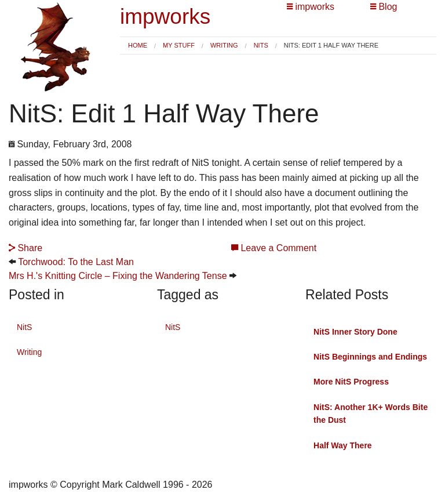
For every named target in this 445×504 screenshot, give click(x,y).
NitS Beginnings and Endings (370, 357)
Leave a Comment (274, 248)
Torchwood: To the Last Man (76, 262)
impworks (165, 17)
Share (25, 248)
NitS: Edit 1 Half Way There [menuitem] (331, 46)
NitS (261, 45)
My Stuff (179, 45)
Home (138, 45)
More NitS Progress (351, 382)
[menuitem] (138, 46)
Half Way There (343, 445)
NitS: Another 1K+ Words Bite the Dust (371, 414)
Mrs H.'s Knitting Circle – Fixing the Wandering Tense (118, 276)
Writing (224, 45)
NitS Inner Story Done (355, 332)
